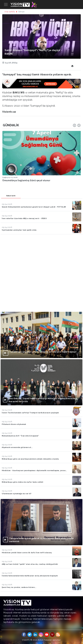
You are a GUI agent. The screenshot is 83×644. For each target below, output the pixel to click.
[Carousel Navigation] (77, 125)
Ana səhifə (10, 12)
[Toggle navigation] (6, 5)
